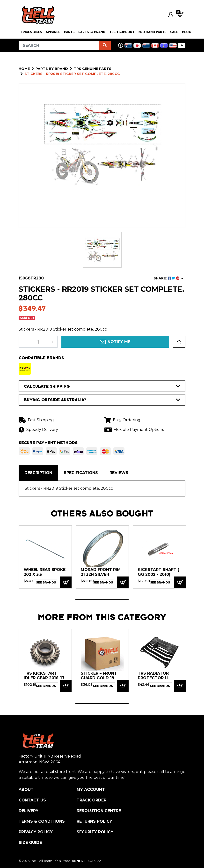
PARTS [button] (69, 32)
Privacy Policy (36, 832)
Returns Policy (94, 821)
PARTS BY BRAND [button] (92, 32)
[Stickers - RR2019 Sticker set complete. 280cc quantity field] (38, 342)
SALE (174, 32)
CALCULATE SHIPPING (102, 386)
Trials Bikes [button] (31, 32)
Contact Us (32, 800)
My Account (91, 790)
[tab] (38, 473)
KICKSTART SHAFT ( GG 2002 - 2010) (158, 572)
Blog (187, 32)
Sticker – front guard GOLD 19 (99, 676)
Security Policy (95, 832)
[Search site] (105, 45)
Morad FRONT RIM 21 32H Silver (101, 572)
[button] (179, 342)
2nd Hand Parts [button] (152, 32)
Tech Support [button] (122, 32)
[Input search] (59, 45)
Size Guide (30, 843)
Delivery (29, 811)
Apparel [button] (53, 32)
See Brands (46, 582)
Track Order (91, 800)
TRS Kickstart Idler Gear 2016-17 (44, 676)
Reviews (119, 473)
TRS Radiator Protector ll (154, 676)
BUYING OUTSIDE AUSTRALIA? (102, 400)
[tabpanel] (45, 557)
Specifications (81, 473)
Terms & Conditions (42, 821)
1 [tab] (102, 600)
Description (38, 473)
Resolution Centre (99, 811)
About (26, 790)
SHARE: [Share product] (167, 278)
